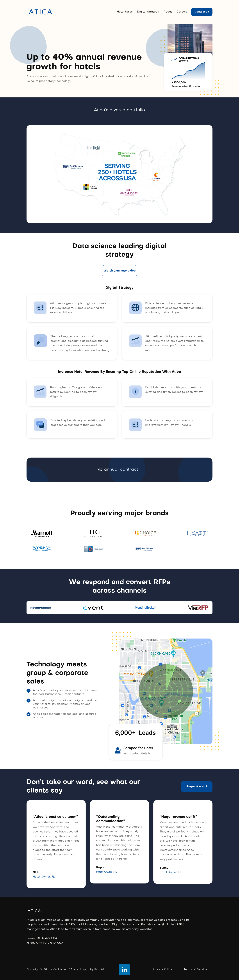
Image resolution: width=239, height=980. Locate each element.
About (168, 12)
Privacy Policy (162, 970)
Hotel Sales (125, 12)
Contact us (202, 12)
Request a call (197, 787)
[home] (40, 12)
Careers (182, 12)
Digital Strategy (148, 12)
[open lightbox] (120, 271)
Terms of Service (195, 970)
